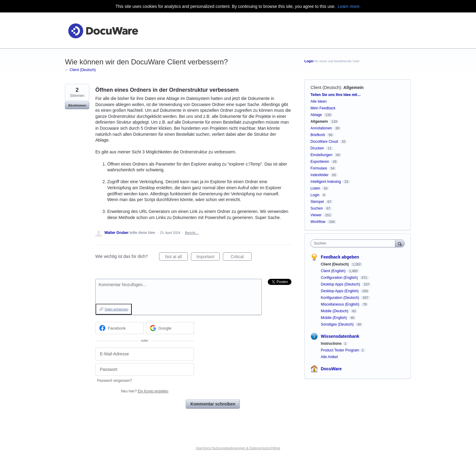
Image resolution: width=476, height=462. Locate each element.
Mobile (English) (334, 318)
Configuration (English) (340, 278)
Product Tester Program (340, 350)
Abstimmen (77, 105)
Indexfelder (320, 175)
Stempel (317, 202)
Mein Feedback (323, 108)
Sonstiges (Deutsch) (338, 324)
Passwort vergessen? (115, 381)
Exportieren (320, 162)
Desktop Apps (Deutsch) (341, 284)
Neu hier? (144, 391)
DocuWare (331, 369)
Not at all (177, 258)
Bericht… (192, 233)
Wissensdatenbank (340, 336)
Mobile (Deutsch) (335, 311)
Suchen (317, 208)
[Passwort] (145, 370)
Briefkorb (318, 135)
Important (208, 258)
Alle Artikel (329, 357)
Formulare (319, 168)
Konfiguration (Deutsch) (340, 298)
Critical (241, 258)
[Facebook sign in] (119, 328)
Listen (315, 188)
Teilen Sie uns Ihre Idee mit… (336, 95)
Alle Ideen (319, 101)
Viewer (316, 215)
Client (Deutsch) (326, 87)
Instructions (331, 344)
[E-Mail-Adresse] (145, 354)
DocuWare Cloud (324, 142)
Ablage (316, 115)
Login (309, 61)
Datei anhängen (117, 309)
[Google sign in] (170, 328)
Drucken (317, 148)
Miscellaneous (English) (341, 304)
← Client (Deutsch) (80, 70)
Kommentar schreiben (213, 404)
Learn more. (349, 6)
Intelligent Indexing (326, 182)
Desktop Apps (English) (340, 291)
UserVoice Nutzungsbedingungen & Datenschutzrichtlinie (238, 448)
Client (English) (334, 271)
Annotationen (321, 128)
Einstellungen (321, 155)
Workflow (318, 222)
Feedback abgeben (340, 257)
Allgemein (354, 87)
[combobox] (354, 243)
